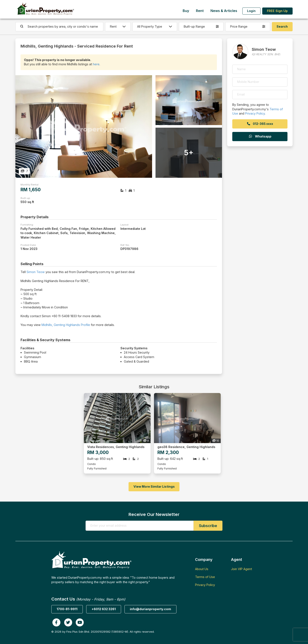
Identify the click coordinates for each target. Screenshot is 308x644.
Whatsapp (260, 136)
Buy (186, 11)
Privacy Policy (255, 113)
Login (251, 11)
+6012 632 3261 (104, 609)
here (96, 64)
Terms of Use (205, 577)
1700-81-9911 (67, 609)
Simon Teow (36, 272)
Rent (200, 11)
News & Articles (224, 11)
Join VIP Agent (241, 569)
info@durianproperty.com (150, 609)
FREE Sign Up (277, 11)
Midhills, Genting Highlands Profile (66, 325)
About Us (202, 569)
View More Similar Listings (154, 486)
